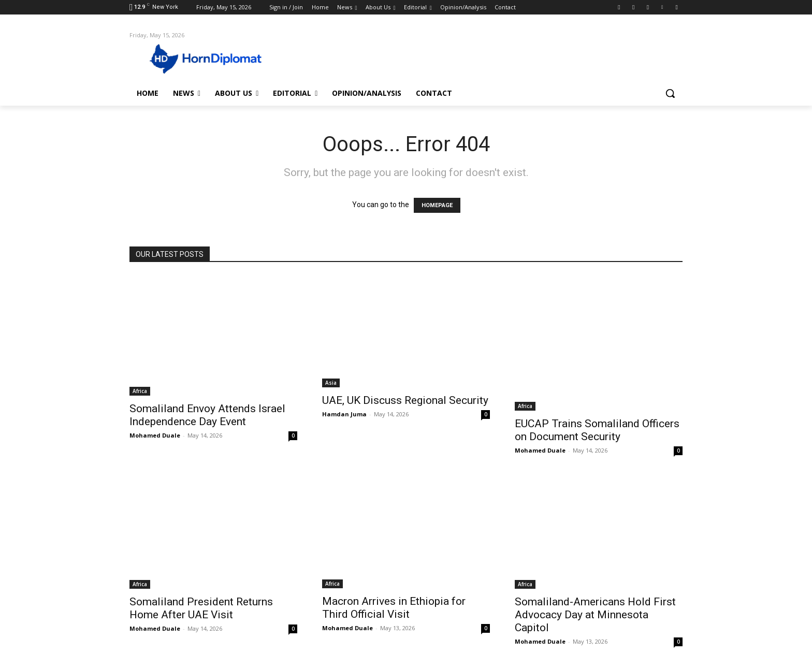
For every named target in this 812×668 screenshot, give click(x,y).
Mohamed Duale (155, 435)
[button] (670, 93)
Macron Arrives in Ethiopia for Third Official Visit (394, 608)
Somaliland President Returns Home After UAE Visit (201, 608)
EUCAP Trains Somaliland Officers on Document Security (597, 430)
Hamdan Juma (344, 414)
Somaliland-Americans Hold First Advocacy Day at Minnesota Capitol (595, 615)
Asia (331, 383)
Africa (140, 391)
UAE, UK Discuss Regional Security (405, 400)
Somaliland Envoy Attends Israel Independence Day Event (207, 415)
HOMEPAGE (437, 205)
